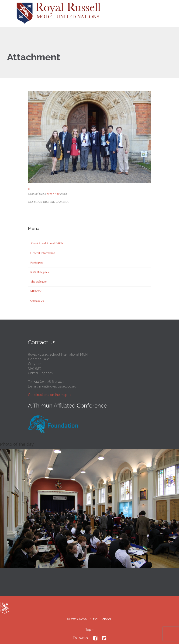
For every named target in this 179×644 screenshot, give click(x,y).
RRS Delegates (40, 272)
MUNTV (36, 291)
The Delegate (38, 282)
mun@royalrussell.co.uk (57, 386)
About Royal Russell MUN (47, 243)
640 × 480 (53, 194)
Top (88, 630)
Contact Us (37, 301)
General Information (43, 253)
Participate (37, 262)
